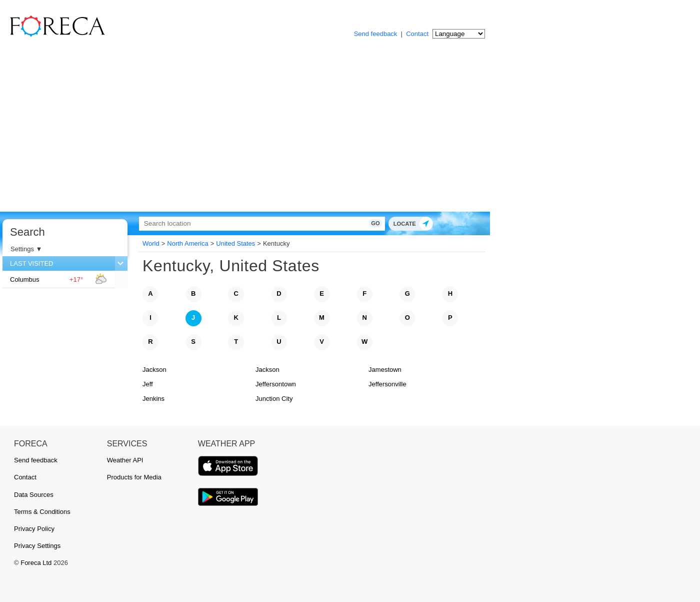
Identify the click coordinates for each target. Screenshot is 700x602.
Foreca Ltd (36, 563)
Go (359, 223)
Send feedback (376, 34)
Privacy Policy (34, 529)
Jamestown (385, 370)
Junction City (274, 399)
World (151, 243)
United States (235, 243)
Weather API (125, 460)
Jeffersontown (276, 384)
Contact (417, 34)
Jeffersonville (387, 384)
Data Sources (34, 495)
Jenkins (153, 399)
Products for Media (134, 477)
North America (187, 243)
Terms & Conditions (42, 512)
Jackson (154, 370)
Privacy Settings (37, 546)
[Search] (252, 223)
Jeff (148, 384)
